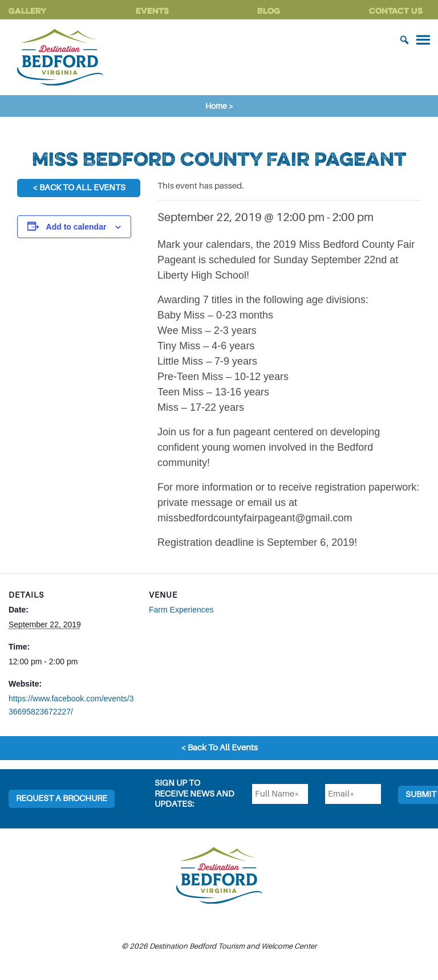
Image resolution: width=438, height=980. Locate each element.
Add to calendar (76, 227)
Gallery (28, 11)
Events (152, 11)
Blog (269, 11)
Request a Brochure (62, 799)
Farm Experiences (181, 610)
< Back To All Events (79, 188)
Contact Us (396, 11)
